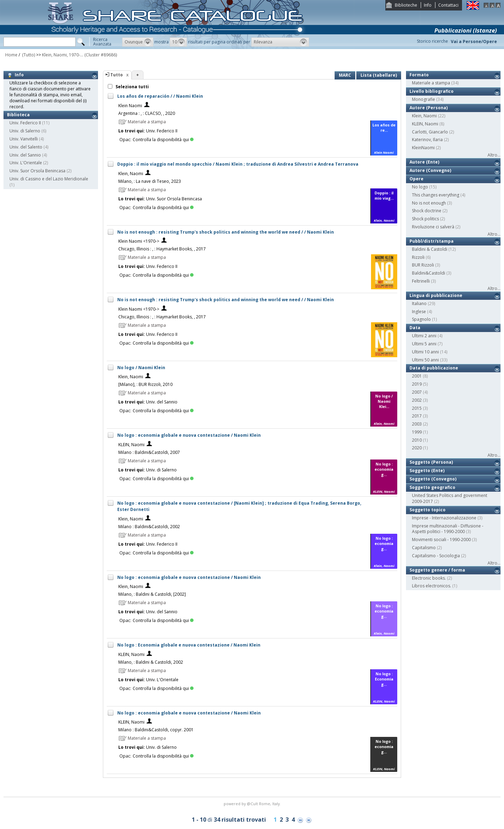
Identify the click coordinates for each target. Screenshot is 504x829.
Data (415, 328)
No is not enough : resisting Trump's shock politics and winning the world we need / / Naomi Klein (226, 232)
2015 (417, 408)
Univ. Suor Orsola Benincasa (37, 171)
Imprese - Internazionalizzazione (444, 518)
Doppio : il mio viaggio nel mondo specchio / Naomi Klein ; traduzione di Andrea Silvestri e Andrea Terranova (238, 164)
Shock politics (425, 219)
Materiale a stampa (431, 83)
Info (428, 5)
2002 (417, 400)
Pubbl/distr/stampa (432, 241)
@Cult (253, 804)
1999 (417, 432)
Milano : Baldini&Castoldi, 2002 (149, 527)
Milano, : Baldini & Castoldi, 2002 (151, 662)
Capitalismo (424, 548)
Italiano (419, 303)
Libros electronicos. (432, 586)
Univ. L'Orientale (26, 163)
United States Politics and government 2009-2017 (450, 498)
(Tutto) (28, 55)
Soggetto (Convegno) (433, 479)
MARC (345, 75)
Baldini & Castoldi (430, 249)
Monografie (423, 99)
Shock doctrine (427, 211)
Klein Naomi (130, 106)
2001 (417, 376)
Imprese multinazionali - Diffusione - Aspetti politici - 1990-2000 (448, 529)
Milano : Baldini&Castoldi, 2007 (149, 452)
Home (11, 55)
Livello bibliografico (432, 91)
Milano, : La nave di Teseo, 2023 (150, 181)
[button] (138, 42)
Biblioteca (18, 115)
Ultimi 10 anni (425, 352)
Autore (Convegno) (430, 170)
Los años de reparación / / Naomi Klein (160, 96)
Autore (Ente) (424, 162)
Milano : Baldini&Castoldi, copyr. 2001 (156, 730)
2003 (417, 424)
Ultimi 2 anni (424, 336)
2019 (417, 384)
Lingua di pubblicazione (436, 295)
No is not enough (429, 203)
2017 (417, 416)
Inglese (419, 312)
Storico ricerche (432, 41)
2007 (417, 392)
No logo (420, 187)
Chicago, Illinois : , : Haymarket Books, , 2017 (162, 249)
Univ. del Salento (26, 147)
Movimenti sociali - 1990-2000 (441, 540)
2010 (417, 440)
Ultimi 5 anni (424, 344)
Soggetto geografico (432, 487)
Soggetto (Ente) (427, 471)
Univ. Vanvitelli (24, 139)
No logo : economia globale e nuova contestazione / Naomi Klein (189, 435)
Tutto (117, 75)
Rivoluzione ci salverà (433, 227)
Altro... (494, 155)
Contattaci (448, 5)
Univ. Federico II (25, 123)
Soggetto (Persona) (431, 462)
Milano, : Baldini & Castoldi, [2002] (152, 594)
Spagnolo (421, 319)
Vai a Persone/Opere (474, 42)
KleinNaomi (423, 148)
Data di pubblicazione (434, 368)
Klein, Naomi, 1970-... (63, 55)
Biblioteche (406, 5)
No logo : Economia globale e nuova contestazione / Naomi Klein (189, 645)
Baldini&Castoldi (429, 273)
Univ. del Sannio (25, 155)
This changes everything (436, 195)
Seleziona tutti (132, 87)
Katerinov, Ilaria (427, 140)
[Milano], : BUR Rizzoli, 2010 (145, 384)
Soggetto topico (428, 510)
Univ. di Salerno (25, 131)
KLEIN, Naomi (131, 445)
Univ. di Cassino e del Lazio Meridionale (49, 179)
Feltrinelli (421, 281)
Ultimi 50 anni (425, 360)
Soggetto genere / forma (437, 570)
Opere (416, 179)
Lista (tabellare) (379, 75)
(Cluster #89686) (101, 55)
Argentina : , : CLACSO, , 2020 (147, 113)
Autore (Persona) (429, 108)
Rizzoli (418, 257)
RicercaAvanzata (102, 42)
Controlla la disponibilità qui (163, 140)
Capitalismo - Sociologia (436, 556)
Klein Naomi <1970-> (139, 241)
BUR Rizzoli (423, 265)
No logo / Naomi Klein (141, 368)
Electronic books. (429, 578)
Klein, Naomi (131, 174)
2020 (417, 448)
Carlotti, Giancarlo (430, 132)
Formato (419, 75)
